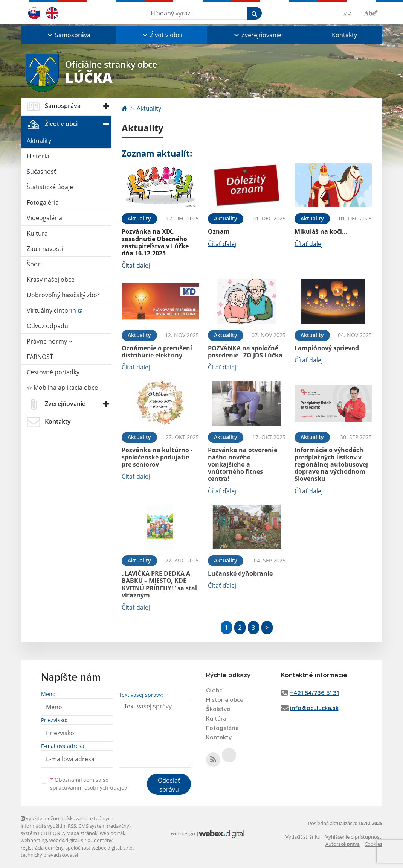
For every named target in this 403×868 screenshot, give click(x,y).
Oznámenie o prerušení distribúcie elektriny (157, 352)
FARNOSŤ (40, 357)
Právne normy (50, 341)
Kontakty (344, 35)
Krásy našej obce (51, 280)
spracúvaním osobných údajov (89, 788)
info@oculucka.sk (314, 708)
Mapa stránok (82, 833)
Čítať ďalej (136, 265)
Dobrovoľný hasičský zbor (63, 295)
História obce (225, 700)
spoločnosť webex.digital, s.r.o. (100, 848)
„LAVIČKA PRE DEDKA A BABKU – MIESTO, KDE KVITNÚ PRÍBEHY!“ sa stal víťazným (159, 584)
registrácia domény (42, 848)
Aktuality (39, 141)
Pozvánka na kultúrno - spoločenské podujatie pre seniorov (157, 457)
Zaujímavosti (45, 249)
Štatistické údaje (50, 187)
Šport (35, 264)
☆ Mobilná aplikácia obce (62, 388)
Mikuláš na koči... (321, 231)
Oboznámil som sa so (89, 784)
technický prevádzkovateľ (49, 855)
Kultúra (37, 233)
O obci (215, 690)
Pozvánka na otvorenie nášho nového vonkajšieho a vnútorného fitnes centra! (243, 464)
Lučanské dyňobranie (240, 573)
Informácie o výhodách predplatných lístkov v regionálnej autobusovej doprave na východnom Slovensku (331, 464)
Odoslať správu (169, 785)
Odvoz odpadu (47, 326)
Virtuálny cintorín (52, 310)
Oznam (219, 231)
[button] (68, 35)
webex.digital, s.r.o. (70, 840)
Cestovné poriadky (53, 372)
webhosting (34, 840)
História (38, 156)
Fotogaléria (43, 202)
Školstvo (218, 709)
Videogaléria (44, 218)
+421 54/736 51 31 (314, 693)
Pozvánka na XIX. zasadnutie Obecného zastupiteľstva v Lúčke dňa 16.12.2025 (155, 242)
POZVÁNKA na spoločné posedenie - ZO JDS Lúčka (245, 352)
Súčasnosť (41, 172)
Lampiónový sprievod (327, 348)
